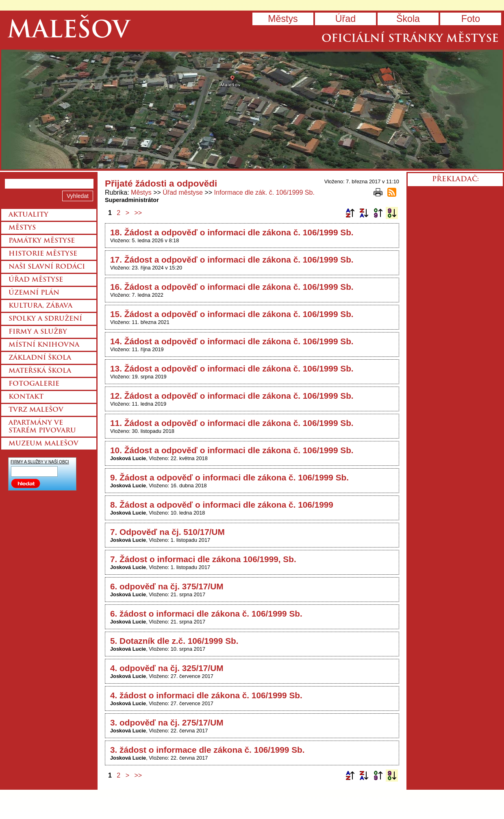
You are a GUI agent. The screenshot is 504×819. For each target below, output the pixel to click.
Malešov (68, 31)
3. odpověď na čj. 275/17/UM (167, 722)
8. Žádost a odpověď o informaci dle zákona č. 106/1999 (222, 505)
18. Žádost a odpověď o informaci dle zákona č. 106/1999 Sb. (232, 232)
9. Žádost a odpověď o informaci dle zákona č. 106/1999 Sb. (229, 477)
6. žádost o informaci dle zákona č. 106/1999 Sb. (206, 614)
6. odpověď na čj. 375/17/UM (167, 586)
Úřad (345, 19)
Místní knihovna (44, 345)
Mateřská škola (40, 371)
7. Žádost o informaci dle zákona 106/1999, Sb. (203, 559)
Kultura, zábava (40, 306)
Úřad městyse (183, 192)
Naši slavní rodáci (47, 267)
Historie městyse (43, 254)
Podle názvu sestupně (364, 213)
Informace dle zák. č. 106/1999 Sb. (264, 192)
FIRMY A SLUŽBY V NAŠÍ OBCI (40, 462)
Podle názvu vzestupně (350, 213)
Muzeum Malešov (43, 444)
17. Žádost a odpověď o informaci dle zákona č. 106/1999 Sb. (232, 260)
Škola (408, 19)
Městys (283, 19)
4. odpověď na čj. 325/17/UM (167, 668)
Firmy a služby (38, 332)
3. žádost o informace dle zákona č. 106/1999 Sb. (207, 750)
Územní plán (34, 293)
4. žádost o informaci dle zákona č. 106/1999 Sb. (206, 695)
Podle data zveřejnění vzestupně (378, 213)
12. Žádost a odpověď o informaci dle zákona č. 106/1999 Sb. (232, 396)
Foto (471, 19)
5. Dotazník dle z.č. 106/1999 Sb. (174, 641)
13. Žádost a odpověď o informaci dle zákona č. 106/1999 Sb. (232, 368)
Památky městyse (42, 241)
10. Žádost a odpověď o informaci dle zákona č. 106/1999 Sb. (232, 450)
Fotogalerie (34, 384)
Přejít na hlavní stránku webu (252, 110)
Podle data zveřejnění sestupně (392, 213)
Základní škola (40, 358)
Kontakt (26, 397)
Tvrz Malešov (36, 410)
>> (138, 213)
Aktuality (28, 215)
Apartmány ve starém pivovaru (42, 427)
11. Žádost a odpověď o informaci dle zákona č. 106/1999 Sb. (232, 423)
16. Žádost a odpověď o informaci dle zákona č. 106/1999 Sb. (232, 287)
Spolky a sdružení (45, 319)
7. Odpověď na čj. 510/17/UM (167, 532)
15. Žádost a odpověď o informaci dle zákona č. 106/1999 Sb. (232, 314)
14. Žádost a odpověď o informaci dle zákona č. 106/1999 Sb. (232, 341)
